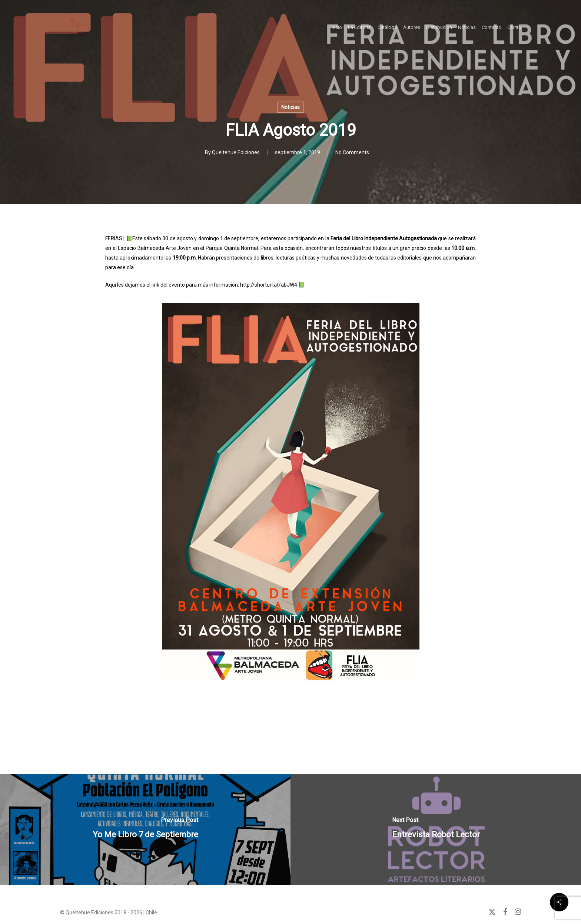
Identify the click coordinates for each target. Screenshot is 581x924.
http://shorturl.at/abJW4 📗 (272, 285)
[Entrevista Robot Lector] (436, 829)
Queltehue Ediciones (236, 152)
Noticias (290, 107)
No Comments (352, 152)
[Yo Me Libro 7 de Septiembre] (145, 829)
